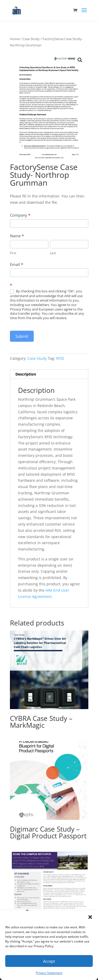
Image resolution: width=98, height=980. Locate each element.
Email (16, 264)
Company (20, 215)
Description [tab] (26, 374)
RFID (60, 358)
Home (15, 39)
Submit (22, 336)
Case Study (31, 39)
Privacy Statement (49, 973)
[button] (90, 917)
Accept (49, 961)
